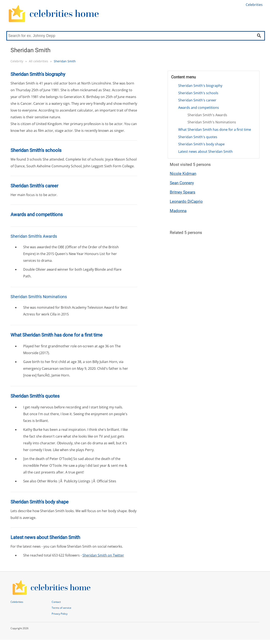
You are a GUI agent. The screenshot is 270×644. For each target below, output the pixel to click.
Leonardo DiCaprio (186, 201)
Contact (56, 602)
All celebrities (38, 61)
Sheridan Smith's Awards (207, 115)
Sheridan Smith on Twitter (103, 555)
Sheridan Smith (65, 61)
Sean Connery (182, 183)
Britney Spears (183, 192)
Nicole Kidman (183, 174)
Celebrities (254, 5)
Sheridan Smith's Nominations (212, 122)
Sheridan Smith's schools (198, 93)
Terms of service (61, 608)
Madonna (178, 211)
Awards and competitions (199, 108)
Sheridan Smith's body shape (201, 144)
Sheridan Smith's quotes (198, 137)
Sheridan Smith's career (197, 100)
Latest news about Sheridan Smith (205, 151)
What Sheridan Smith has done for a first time (215, 130)
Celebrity (17, 61)
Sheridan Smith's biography (200, 86)
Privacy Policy (60, 614)
